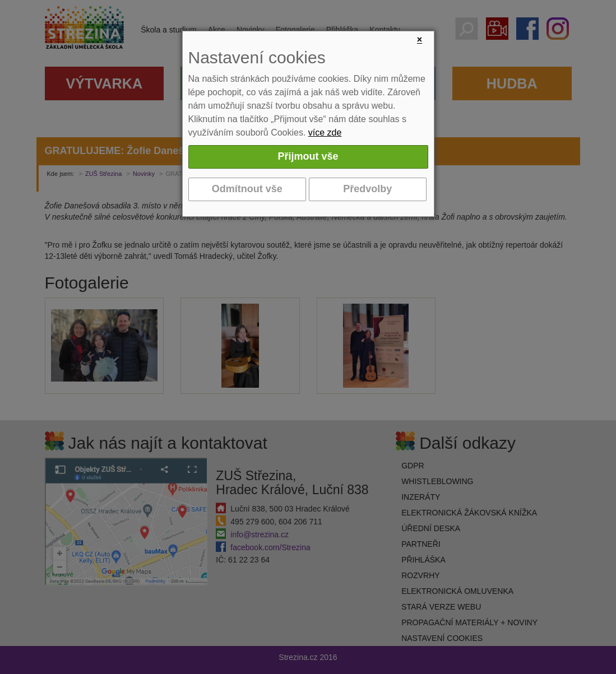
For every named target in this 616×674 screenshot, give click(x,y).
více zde (325, 133)
